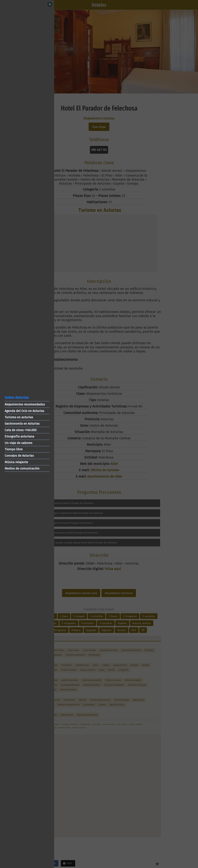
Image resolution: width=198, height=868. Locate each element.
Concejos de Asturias (19, 456)
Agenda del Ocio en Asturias (24, 411)
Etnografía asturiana (19, 436)
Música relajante (16, 462)
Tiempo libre (14, 449)
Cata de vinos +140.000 (21, 430)
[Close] (50, 4)
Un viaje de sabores (18, 443)
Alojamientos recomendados (25, 404)
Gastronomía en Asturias (22, 424)
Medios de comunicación (22, 468)
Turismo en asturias (19, 417)
